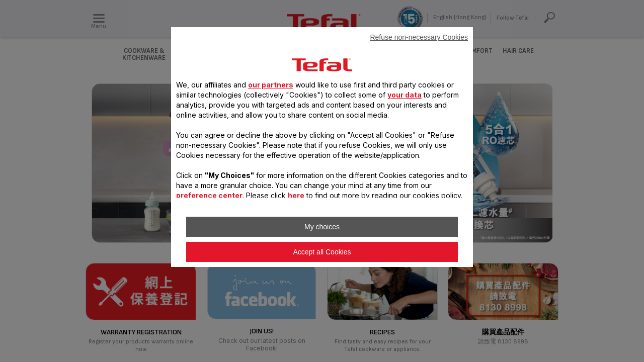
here (296, 195)
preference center (209, 195)
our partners (271, 85)
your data (405, 95)
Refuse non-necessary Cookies (419, 37)
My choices (322, 227)
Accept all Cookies (322, 252)
